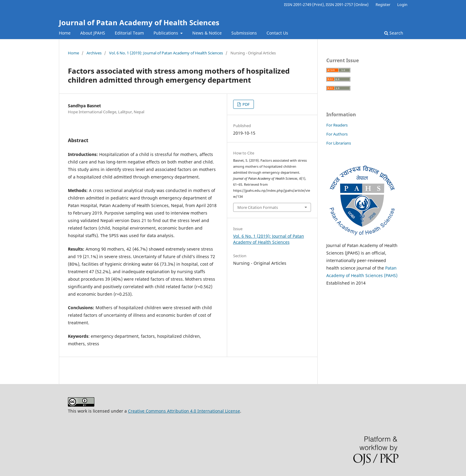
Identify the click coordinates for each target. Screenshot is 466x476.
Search (394, 33)
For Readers (337, 125)
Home (65, 33)
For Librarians (339, 143)
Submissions (244, 33)
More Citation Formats (258, 207)
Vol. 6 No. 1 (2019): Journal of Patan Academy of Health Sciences (166, 53)
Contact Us (277, 33)
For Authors (337, 134)
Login (402, 5)
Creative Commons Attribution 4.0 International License (184, 411)
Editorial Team (129, 33)
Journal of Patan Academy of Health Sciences (139, 22)
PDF (246, 104)
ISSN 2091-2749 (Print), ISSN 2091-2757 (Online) (326, 5)
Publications (166, 33)
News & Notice (207, 33)
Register (383, 5)
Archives (94, 53)
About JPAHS (93, 33)
